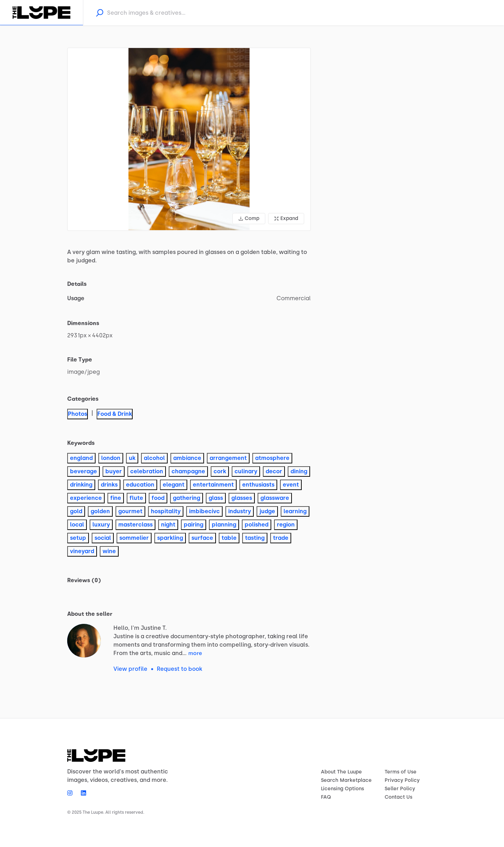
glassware (275, 498)
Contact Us (398, 797)
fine (116, 498)
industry (240, 511)
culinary (246, 471)
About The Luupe (341, 772)
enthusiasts (258, 485)
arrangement (228, 458)
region (286, 525)
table (229, 538)
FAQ (326, 797)
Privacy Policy (402, 780)
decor (274, 471)
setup (78, 538)
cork (220, 471)
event (291, 485)
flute (136, 498)
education (140, 485)
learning (295, 511)
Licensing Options (342, 789)
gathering (187, 498)
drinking (81, 485)
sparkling (170, 538)
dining (299, 471)
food (158, 498)
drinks (109, 485)
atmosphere (272, 458)
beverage (83, 471)
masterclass (135, 525)
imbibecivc (204, 511)
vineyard (82, 551)
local (77, 525)
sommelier (134, 538)
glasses (242, 498)
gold (76, 511)
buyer (114, 471)
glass (216, 498)
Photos (78, 414)
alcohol (154, 458)
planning (224, 525)
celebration (147, 471)
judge (267, 511)
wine (109, 551)
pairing (194, 525)
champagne (188, 471)
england (81, 458)
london (111, 458)
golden (100, 511)
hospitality (166, 511)
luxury (101, 525)
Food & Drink (115, 414)
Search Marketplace (346, 780)
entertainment (213, 485)
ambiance (187, 458)
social (103, 538)
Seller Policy (400, 789)
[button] (189, 139)
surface (202, 538)
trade (281, 538)
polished (257, 525)
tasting (255, 538)
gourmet (130, 511)
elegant (174, 485)
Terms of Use (401, 772)
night (168, 525)
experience (86, 498)
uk (132, 458)
